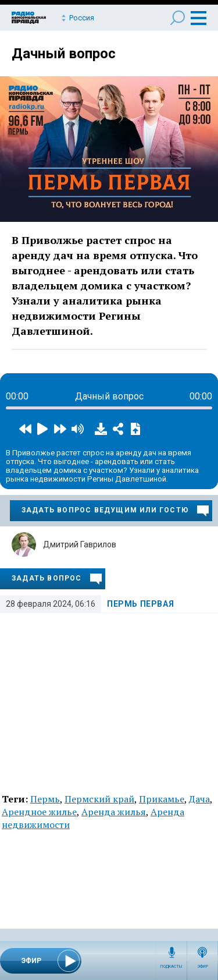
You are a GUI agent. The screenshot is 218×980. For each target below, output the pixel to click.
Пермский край (99, 799)
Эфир (203, 967)
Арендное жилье (39, 812)
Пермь (45, 799)
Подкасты (171, 967)
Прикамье (162, 799)
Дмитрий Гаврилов (80, 544)
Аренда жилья (114, 812)
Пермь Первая (140, 604)
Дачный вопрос (64, 54)
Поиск (178, 18)
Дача (199, 799)
